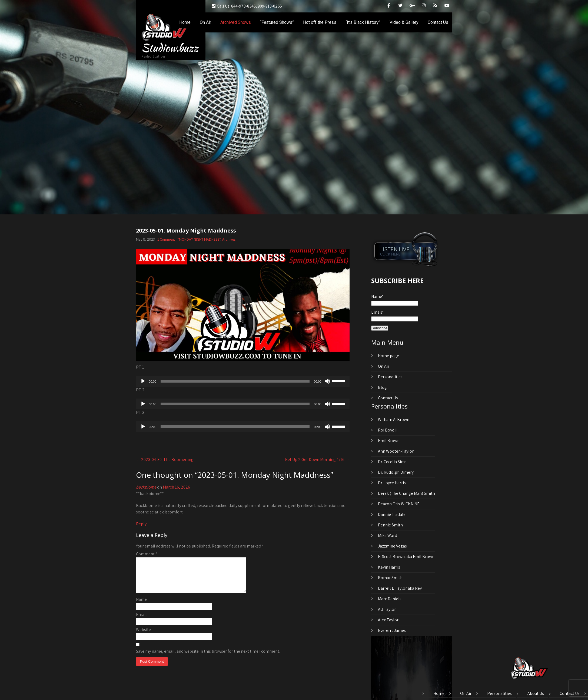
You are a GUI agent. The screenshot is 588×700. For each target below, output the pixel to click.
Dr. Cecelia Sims (392, 462)
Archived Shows (236, 22)
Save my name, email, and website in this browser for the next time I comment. (208, 658)
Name (141, 606)
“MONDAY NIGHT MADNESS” (199, 239)
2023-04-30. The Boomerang (165, 460)
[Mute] (327, 381)
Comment (147, 554)
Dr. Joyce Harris (392, 483)
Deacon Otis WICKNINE (399, 504)
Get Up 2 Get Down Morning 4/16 (317, 460)
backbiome (146, 487)
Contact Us (438, 22)
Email (141, 621)
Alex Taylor (388, 620)
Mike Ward (388, 535)
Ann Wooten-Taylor (396, 451)
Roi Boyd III (388, 430)
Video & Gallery (404, 22)
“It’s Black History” (363, 22)
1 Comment (166, 239)
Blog (382, 387)
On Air (205, 22)
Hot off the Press (320, 22)
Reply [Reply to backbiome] (141, 524)
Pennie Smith (390, 525)
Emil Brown (389, 441)
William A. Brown (394, 419)
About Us (536, 694)
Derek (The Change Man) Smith (406, 493)
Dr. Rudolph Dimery (396, 472)
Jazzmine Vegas (392, 546)
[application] (243, 381)
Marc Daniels (390, 599)
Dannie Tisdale (392, 514)
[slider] (235, 381)
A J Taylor (387, 609)
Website (143, 636)
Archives (229, 239)
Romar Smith (390, 578)
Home (185, 22)
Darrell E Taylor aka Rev (400, 588)
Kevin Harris (389, 567)
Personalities (390, 377)
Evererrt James (392, 630)
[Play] (143, 381)
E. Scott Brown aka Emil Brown (406, 557)
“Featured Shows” (277, 22)
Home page (388, 356)
